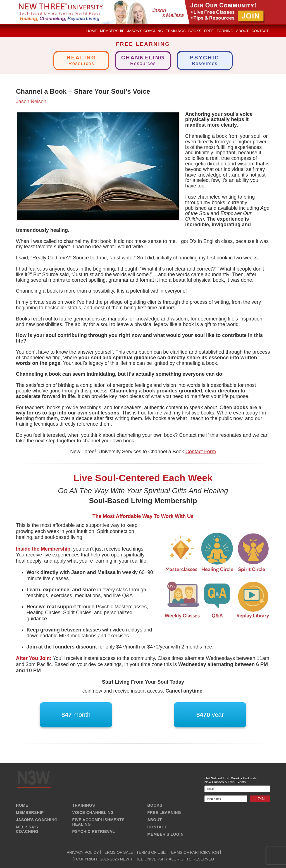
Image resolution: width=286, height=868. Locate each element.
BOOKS (155, 805)
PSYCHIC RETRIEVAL (94, 831)
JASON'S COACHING (37, 820)
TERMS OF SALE (118, 852)
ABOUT (154, 820)
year (210, 715)
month (76, 715)
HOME (22, 805)
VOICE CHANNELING (93, 812)
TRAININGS (84, 805)
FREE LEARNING (164, 812)
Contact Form (201, 452)
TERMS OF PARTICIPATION (194, 852)
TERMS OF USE (151, 852)
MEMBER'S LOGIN (165, 834)
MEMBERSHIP (30, 812)
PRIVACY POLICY (83, 852)
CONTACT (157, 827)
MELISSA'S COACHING (27, 829)
